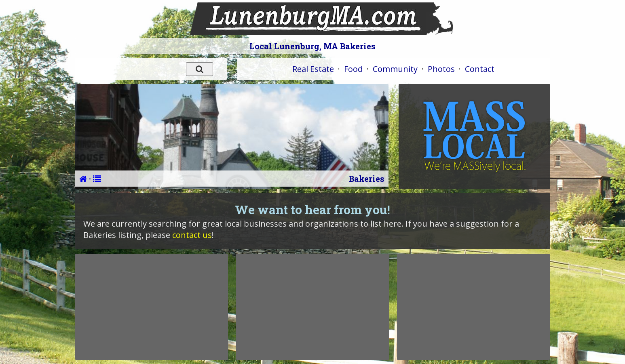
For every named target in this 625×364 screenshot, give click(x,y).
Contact (480, 69)
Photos (441, 69)
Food (353, 69)
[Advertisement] (152, 307)
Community (395, 69)
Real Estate (313, 69)
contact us (192, 235)
